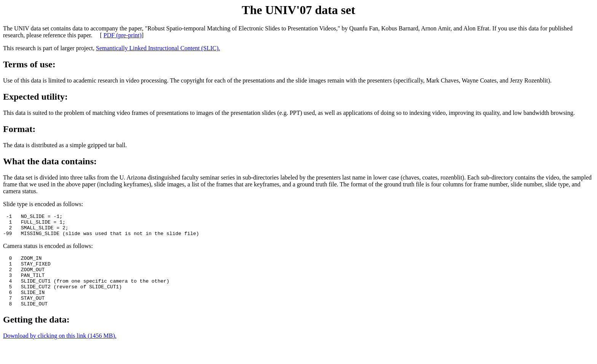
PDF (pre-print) (123, 35)
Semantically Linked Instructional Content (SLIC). (158, 48)
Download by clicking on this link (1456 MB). (60, 350)
